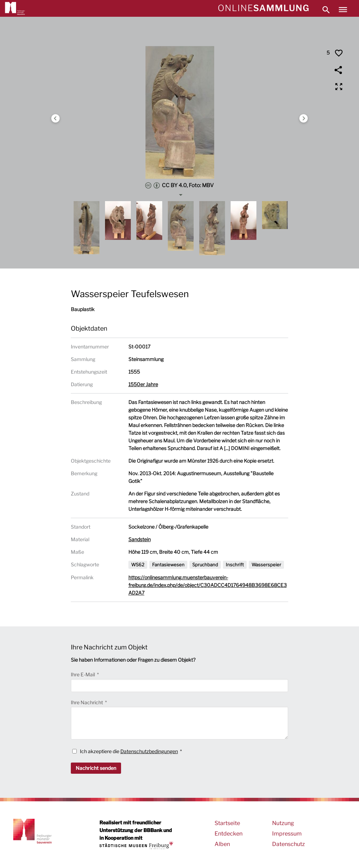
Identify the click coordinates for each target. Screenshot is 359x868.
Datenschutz (289, 844)
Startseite (227, 823)
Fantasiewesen (168, 565)
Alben (222, 844)
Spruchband (205, 565)
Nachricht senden (96, 768)
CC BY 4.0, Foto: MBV (179, 185)
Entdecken (229, 834)
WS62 (138, 565)
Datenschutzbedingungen (149, 751)
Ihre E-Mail (83, 674)
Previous (55, 118)
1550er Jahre (143, 384)
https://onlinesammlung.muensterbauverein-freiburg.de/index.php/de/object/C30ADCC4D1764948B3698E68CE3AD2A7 (208, 585)
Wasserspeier (266, 565)
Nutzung (283, 823)
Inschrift (235, 565)
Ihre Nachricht (87, 702)
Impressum (287, 834)
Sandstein (140, 539)
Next (304, 118)
